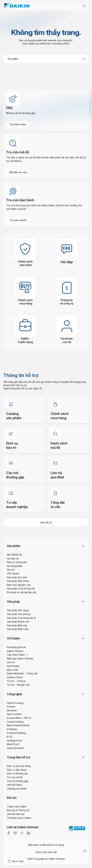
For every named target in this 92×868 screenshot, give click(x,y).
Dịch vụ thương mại (17, 773)
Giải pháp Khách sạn (18, 622)
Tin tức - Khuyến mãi (18, 685)
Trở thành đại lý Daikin (19, 818)
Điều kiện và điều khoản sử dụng (46, 845)
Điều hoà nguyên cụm (19, 585)
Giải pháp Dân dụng (18, 610)
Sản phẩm (14, 546)
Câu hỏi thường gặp (18, 781)
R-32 (9, 737)
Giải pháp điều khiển (18, 581)
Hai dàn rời (13, 559)
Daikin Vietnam (15, 651)
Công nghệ (14, 694)
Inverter (11, 707)
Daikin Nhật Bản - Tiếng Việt (22, 673)
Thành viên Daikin (17, 807)
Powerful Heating (16, 733)
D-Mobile (12, 729)
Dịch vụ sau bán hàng (19, 766)
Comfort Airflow (15, 722)
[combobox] (46, 59)
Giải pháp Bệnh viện (18, 629)
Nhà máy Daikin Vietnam (20, 658)
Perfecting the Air (16, 647)
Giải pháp (13, 602)
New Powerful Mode (18, 725)
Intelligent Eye (15, 740)
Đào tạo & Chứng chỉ (18, 810)
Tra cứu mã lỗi (15, 777)
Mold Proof (13, 744)
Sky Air (11, 570)
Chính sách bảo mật (46, 852)
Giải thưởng (13, 666)
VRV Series (13, 573)
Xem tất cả (46, 522)
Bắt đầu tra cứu (18, 172)
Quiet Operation (16, 748)
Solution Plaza (15, 677)
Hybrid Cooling (15, 703)
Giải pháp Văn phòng (18, 614)
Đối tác (12, 798)
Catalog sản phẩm (17, 789)
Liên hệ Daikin (14, 785)
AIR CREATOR (14, 555)
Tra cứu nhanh (18, 220)
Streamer (12, 710)
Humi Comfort (14, 714)
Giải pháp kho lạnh (17, 577)
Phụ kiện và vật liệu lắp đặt (21, 592)
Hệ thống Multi (15, 566)
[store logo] (17, 6)
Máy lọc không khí (17, 562)
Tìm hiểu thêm (18, 124)
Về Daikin (13, 638)
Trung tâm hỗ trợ (19, 757)
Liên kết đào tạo (16, 814)
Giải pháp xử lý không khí (21, 588)
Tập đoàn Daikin (17, 655)
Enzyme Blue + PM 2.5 (19, 718)
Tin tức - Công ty (16, 681)
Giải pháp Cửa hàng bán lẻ (21, 618)
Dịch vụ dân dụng (17, 770)
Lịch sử (11, 662)
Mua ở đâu (13, 670)
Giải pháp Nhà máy (17, 625)
